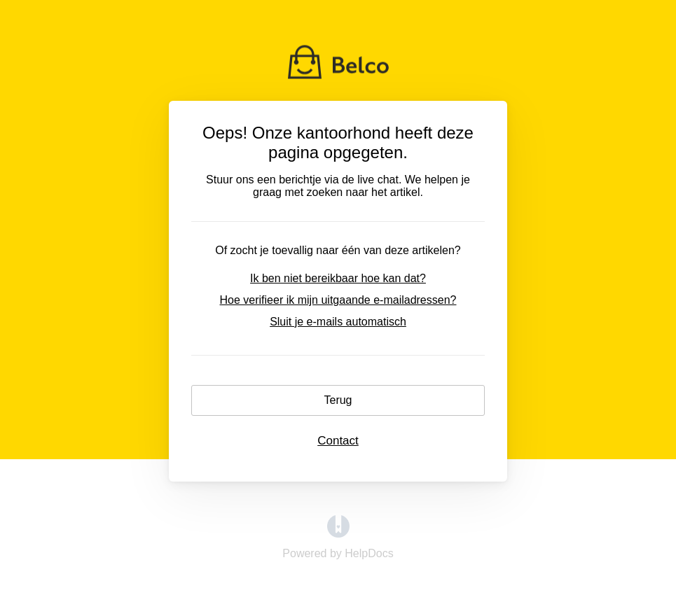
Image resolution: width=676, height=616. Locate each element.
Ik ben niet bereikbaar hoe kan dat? (338, 278)
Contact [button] (338, 441)
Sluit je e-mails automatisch (338, 322)
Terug (338, 400)
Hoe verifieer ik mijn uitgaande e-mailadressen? (338, 300)
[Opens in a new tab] (338, 534)
